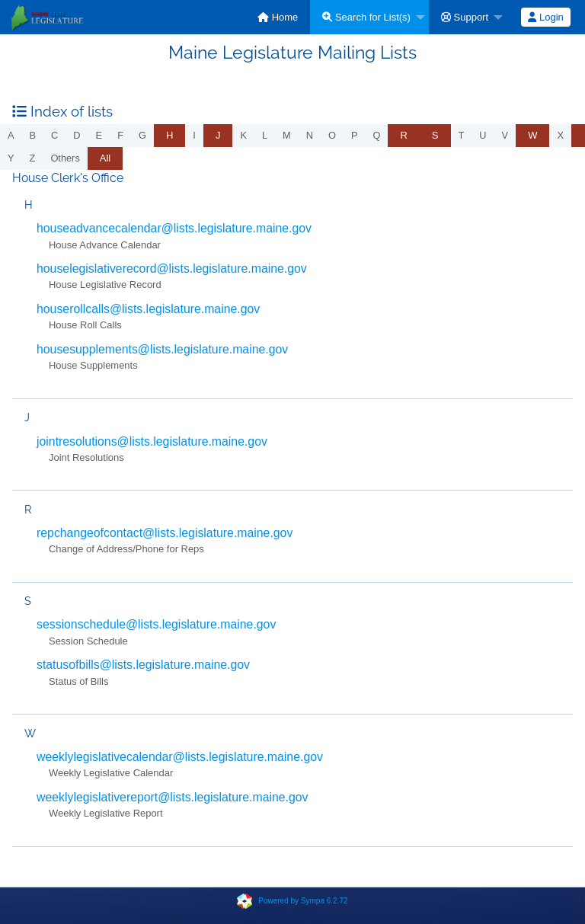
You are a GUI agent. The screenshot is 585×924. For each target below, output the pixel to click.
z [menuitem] (33, 158)
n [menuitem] (310, 135)
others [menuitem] (65, 158)
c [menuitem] (54, 135)
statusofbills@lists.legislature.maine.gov (143, 665)
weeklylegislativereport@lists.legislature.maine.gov (173, 797)
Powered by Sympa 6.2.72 (303, 900)
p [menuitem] (355, 135)
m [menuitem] (287, 135)
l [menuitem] (265, 135)
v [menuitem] (505, 135)
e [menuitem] (99, 135)
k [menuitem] (243, 135)
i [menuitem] (194, 135)
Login (545, 17)
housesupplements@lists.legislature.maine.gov (162, 349)
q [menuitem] (377, 135)
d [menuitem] (77, 135)
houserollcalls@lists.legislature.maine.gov (148, 309)
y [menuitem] (11, 158)
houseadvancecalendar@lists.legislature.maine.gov (174, 228)
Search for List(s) (366, 17)
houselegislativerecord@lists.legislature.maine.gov (172, 269)
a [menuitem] (11, 135)
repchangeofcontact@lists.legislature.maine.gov (165, 533)
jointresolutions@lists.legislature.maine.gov (152, 441)
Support (465, 17)
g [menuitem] (142, 135)
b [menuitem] (33, 135)
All (105, 158)
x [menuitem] (560, 135)
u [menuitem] (483, 135)
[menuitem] (278, 17)
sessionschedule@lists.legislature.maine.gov (156, 624)
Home (278, 17)
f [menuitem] (120, 135)
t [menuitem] (462, 135)
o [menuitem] (332, 135)
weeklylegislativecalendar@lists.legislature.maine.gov (180, 757)
